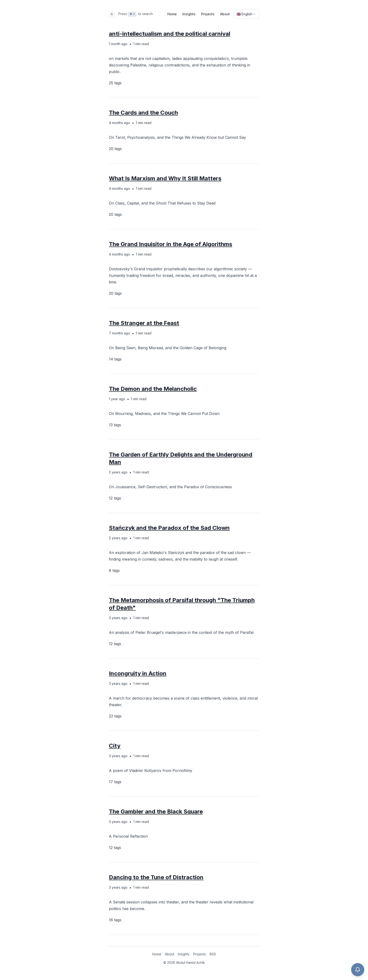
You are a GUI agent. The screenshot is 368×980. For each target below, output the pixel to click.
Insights (189, 14)
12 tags (115, 498)
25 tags (115, 83)
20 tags (115, 149)
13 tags (115, 425)
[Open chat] (358, 970)
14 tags (115, 359)
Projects (208, 14)
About (225, 14)
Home (172, 14)
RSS (213, 954)
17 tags (115, 782)
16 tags (115, 920)
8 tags (114, 570)
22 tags (115, 716)
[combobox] (246, 14)
